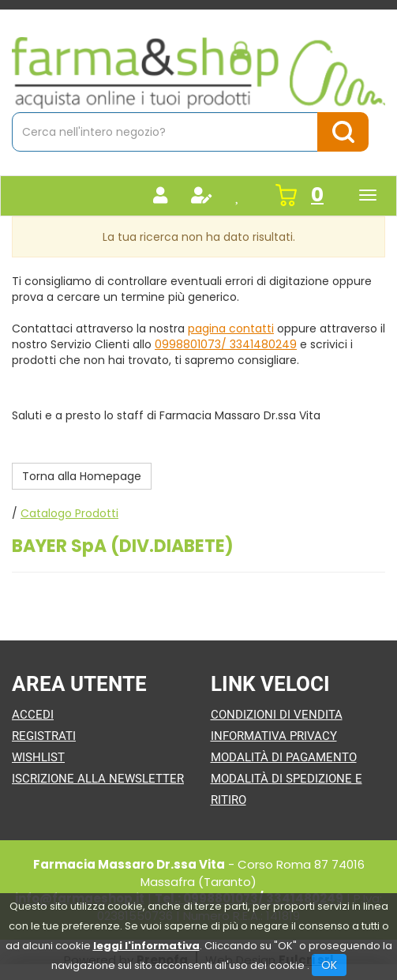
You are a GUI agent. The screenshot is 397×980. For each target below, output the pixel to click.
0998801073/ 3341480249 (226, 344)
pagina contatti (231, 329)
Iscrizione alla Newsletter (98, 779)
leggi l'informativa (146, 946)
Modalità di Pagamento (284, 757)
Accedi (33, 715)
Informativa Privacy (274, 736)
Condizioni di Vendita (277, 715)
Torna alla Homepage (82, 476)
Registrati (44, 736)
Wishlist (38, 757)
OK (329, 965)
